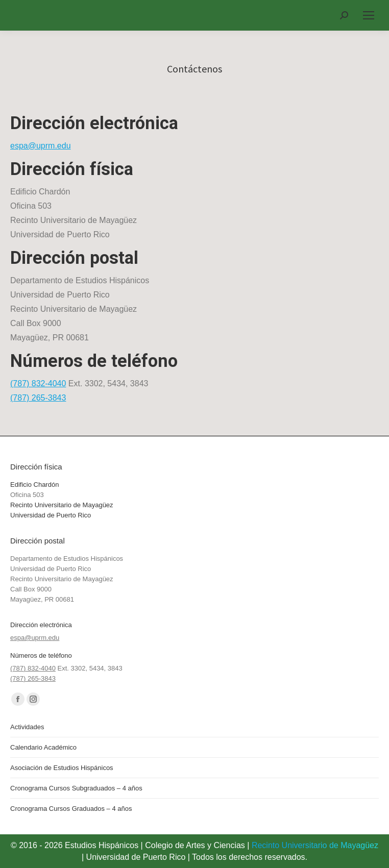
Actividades (27, 727)
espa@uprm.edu (41, 146)
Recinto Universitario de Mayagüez (62, 505)
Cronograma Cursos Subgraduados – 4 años (76, 788)
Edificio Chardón (34, 485)
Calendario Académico (43, 747)
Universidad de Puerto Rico (51, 515)
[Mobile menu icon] (369, 15)
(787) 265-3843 (38, 398)
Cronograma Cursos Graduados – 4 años (71, 809)
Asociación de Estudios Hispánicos (62, 768)
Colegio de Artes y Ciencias (195, 845)
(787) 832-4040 (38, 383)
